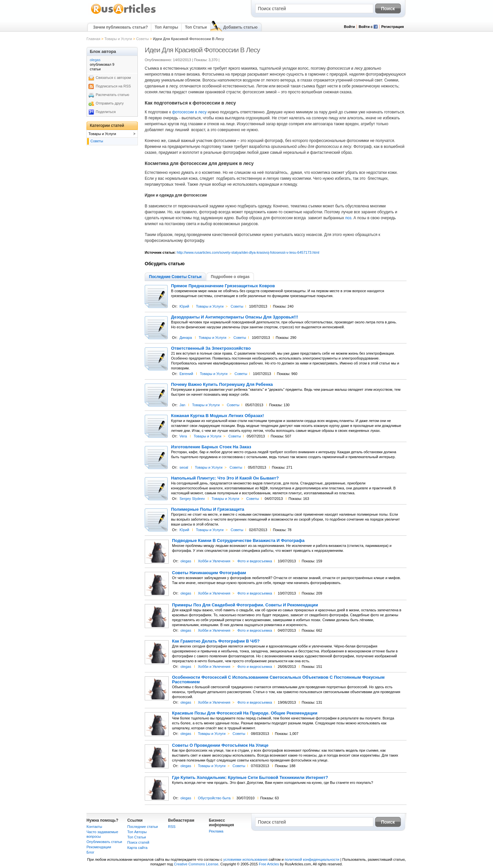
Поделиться (106, 112)
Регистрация (393, 27)
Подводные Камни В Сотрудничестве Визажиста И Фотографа (238, 541)
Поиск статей (138, 842)
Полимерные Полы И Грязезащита (208, 509)
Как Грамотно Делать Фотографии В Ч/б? (216, 641)
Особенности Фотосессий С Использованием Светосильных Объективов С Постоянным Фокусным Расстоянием (278, 680)
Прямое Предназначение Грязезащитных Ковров (223, 286)
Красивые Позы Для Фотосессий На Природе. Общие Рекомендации (245, 713)
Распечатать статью (112, 95)
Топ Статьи (196, 27)
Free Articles (269, 864)
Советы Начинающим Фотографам (209, 573)
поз (348, 218)
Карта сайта (137, 848)
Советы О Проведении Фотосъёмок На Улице (220, 745)
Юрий (185, 306)
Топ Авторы (166, 27)
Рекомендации (99, 847)
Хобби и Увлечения (214, 561)
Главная (93, 39)
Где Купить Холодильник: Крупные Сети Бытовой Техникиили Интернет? (250, 778)
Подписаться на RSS (113, 86)
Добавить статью (240, 27)
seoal (184, 467)
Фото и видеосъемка (255, 561)
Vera (183, 436)
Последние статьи (143, 827)
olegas (186, 561)
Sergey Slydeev (192, 499)
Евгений (186, 374)
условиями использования (246, 859)
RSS (172, 827)
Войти (350, 27)
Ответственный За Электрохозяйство (211, 348)
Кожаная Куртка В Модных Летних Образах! (218, 416)
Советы (142, 39)
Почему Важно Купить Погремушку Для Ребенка (222, 385)
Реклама (216, 831)
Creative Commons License (196, 864)
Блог (90, 852)
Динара (186, 338)
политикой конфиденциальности (312, 859)
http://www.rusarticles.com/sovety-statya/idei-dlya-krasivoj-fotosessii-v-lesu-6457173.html (248, 252)
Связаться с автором (113, 78)
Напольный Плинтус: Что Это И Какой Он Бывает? (225, 478)
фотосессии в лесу (189, 112)
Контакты (94, 827)
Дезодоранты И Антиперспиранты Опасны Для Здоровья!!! (234, 317)
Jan (183, 405)
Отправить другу (110, 103)
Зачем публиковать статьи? (120, 27)
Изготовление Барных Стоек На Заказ (211, 447)
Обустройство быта (214, 798)
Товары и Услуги (118, 39)
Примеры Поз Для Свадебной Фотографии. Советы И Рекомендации (245, 605)
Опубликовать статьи (104, 842)
